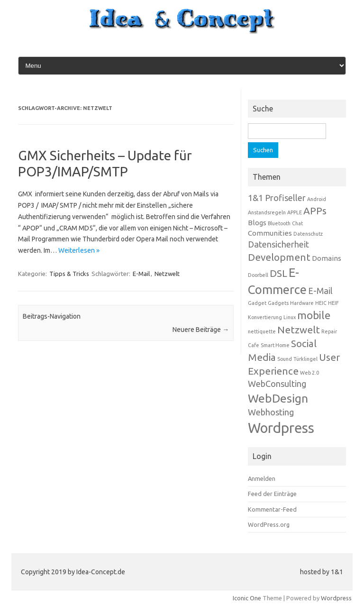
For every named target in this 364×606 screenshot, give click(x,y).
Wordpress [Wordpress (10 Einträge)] (281, 428)
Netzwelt (167, 274)
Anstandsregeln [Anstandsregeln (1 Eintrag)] (267, 212)
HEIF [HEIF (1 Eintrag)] (333, 303)
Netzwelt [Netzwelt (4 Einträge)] (299, 330)
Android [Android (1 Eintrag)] (317, 199)
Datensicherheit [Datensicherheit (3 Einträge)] (278, 244)
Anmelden (262, 478)
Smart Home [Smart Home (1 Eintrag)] (275, 345)
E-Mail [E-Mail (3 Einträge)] (320, 291)
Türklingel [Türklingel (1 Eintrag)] (305, 359)
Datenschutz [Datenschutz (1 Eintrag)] (308, 234)
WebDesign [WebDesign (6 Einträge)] (278, 398)
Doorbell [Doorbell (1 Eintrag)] (258, 275)
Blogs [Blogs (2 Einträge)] (257, 223)
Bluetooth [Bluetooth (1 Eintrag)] (279, 223)
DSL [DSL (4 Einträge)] (278, 273)
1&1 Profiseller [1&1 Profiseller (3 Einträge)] (277, 198)
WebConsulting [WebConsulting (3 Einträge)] (277, 384)
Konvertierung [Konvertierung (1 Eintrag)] (265, 317)
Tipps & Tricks (69, 274)
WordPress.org (269, 524)
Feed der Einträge (272, 494)
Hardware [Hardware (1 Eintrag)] (302, 303)
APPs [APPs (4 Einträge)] (315, 211)
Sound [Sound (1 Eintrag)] (285, 359)
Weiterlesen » (79, 250)
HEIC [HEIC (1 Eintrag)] (321, 303)
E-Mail (141, 274)
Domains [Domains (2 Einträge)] (327, 258)
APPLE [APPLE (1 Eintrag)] (295, 212)
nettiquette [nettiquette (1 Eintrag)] (262, 331)
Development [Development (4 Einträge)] (279, 257)
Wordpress (336, 598)
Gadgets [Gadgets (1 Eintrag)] (278, 303)
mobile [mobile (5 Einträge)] (314, 315)
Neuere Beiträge (201, 330)
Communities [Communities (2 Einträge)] (270, 233)
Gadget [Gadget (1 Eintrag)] (257, 303)
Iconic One (247, 598)
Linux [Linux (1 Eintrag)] (290, 317)
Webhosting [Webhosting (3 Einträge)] (271, 412)
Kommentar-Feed (272, 509)
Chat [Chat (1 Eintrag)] (297, 223)
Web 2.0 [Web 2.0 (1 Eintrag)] (309, 373)
